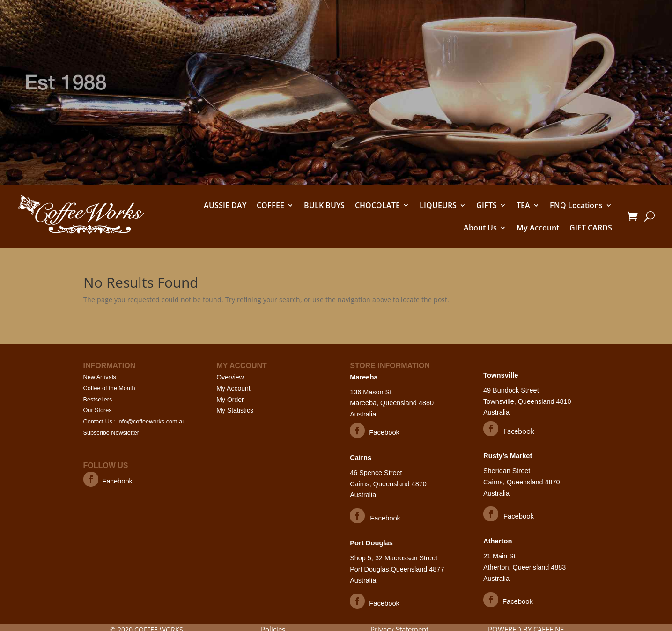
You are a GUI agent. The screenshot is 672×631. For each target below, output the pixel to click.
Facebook (118, 481)
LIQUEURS (438, 205)
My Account (538, 228)
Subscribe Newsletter (112, 433)
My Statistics (235, 410)
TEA (523, 205)
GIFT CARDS (591, 228)
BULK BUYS (324, 205)
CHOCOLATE (377, 205)
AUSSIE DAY (225, 205)
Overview (230, 377)
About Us (480, 228)
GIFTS (487, 205)
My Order (230, 400)
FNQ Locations (576, 205)
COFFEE (270, 205)
